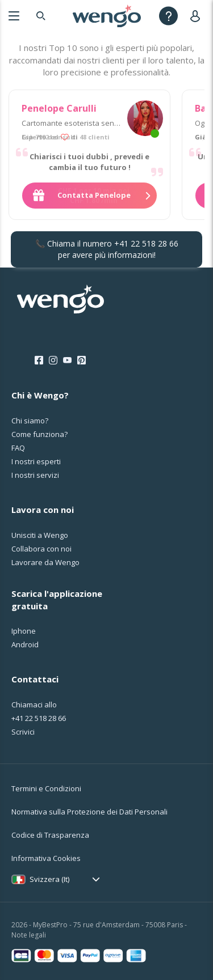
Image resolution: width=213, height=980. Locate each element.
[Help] (168, 16)
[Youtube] (67, 360)
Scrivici (23, 732)
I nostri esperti (36, 461)
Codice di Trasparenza (50, 835)
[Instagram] (53, 360)
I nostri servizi (35, 475)
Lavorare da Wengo (45, 562)
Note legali (29, 935)
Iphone (24, 631)
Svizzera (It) (49, 879)
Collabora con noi (41, 549)
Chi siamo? (30, 421)
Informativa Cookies (46, 858)
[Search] (41, 16)
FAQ (18, 448)
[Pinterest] (82, 360)
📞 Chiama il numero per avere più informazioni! (107, 249)
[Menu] (14, 16)
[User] (197, 16)
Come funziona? (39, 434)
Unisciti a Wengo (40, 535)
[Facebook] (39, 360)
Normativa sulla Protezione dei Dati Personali (89, 812)
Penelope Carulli (59, 108)
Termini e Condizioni (46, 788)
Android (25, 644)
